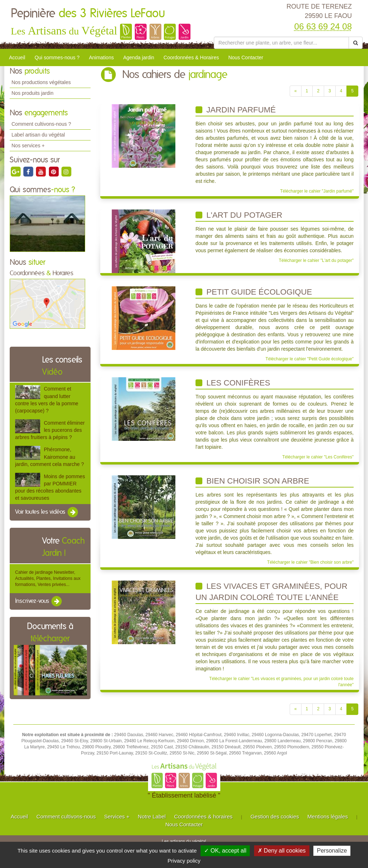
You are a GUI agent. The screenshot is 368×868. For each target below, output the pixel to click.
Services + (117, 816)
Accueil (17, 57)
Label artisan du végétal (38, 135)
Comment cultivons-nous (66, 816)
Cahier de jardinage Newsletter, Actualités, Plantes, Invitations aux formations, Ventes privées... (48, 578)
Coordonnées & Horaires (191, 57)
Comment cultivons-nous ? (41, 124)
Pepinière (88, 14)
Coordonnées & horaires (203, 816)
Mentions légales (328, 816)
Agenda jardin (139, 57)
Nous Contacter (246, 57)
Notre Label (152, 816)
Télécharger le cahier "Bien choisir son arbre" (310, 562)
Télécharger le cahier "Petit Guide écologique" (310, 359)
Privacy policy (184, 861)
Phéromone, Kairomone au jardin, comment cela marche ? (49, 457)
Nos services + (28, 146)
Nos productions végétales (41, 82)
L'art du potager (239, 215)
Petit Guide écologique (254, 292)
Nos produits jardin (33, 93)
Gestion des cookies (275, 816)
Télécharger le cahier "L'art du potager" (316, 260)
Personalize (332, 851)
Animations (101, 57)
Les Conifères (233, 383)
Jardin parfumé (236, 110)
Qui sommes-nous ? (57, 57)
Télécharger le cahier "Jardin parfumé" (317, 191)
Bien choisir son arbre (252, 481)
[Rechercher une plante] (281, 43)
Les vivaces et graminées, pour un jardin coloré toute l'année (272, 592)
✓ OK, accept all (225, 851)
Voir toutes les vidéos (47, 512)
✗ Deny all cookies (282, 851)
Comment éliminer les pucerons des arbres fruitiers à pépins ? (50, 430)
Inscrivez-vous (39, 601)
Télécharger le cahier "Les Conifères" (318, 457)
